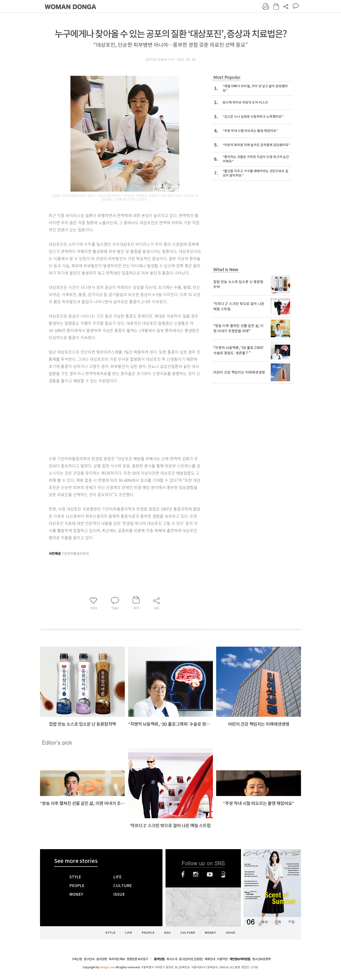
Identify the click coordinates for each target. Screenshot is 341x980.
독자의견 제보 (117, 959)
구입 (291, 922)
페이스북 (183, 874)
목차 (264, 922)
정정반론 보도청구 (137, 959)
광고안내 (89, 959)
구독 (278, 922)
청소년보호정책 (261, 959)
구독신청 (77, 959)
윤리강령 (102, 959)
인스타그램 (196, 874)
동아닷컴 (159, 959)
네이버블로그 (223, 874)
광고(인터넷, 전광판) (191, 959)
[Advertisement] (114, 419)
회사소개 (172, 959)
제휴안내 (210, 959)
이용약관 (222, 959)
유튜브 (210, 874)
